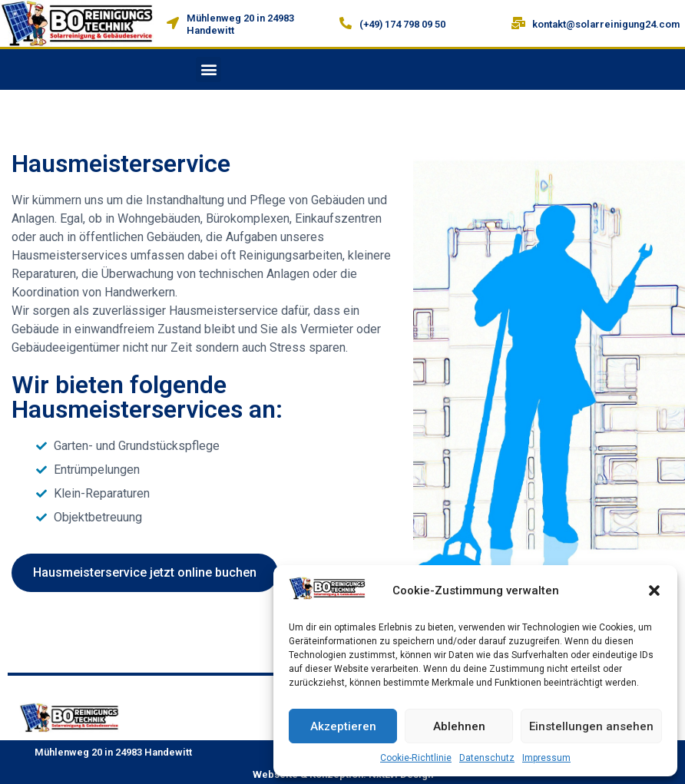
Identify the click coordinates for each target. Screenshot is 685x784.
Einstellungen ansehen (591, 726)
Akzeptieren (343, 726)
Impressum (546, 758)
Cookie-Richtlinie (416, 758)
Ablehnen (459, 726)
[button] (654, 590)
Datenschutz (487, 758)
